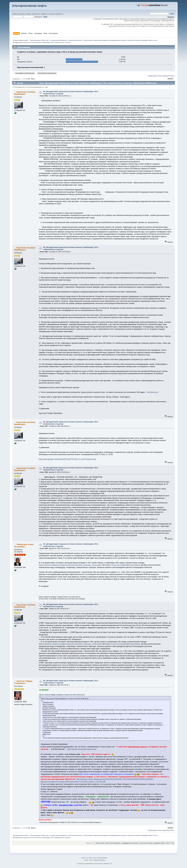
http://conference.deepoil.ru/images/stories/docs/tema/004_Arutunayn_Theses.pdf (70, 565)
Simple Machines (102, 858)
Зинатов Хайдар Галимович (23, 682)
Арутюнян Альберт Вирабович (25, 93)
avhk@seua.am (153, 392)
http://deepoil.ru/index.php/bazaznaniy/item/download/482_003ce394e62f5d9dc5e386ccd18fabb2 (115, 779)
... (22, 79)
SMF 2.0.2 (85, 858)
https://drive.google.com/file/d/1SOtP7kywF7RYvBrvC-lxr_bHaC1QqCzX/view (67, 459)
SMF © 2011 (93, 858)
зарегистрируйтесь (57, 14)
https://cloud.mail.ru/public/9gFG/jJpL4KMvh (123, 565)
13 (26, 79)
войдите (44, 14)
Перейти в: (89, 843)
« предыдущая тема (154, 76)
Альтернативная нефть (29, 6)
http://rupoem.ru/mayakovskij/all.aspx (82, 749)
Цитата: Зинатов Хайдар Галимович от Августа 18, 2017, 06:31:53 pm (62, 695)
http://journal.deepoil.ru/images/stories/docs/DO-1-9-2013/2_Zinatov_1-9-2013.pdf (73, 782)
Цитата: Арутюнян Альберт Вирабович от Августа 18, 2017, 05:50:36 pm (65, 699)
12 (24, 79)
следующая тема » (168, 76)
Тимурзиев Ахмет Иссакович (24, 545)
